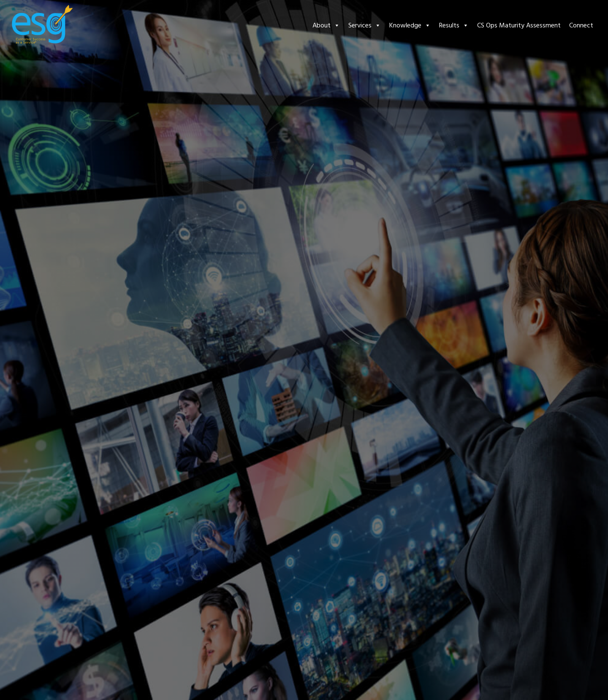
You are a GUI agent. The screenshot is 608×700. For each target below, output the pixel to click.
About (326, 25)
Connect (581, 25)
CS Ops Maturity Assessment (519, 25)
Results (454, 25)
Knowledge (410, 25)
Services (365, 25)
